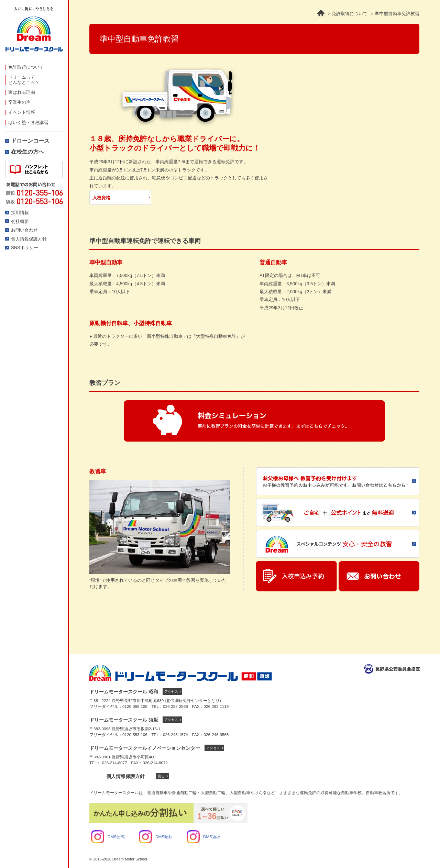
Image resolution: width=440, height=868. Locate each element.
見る (161, 776)
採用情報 (20, 213)
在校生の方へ (27, 152)
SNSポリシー (25, 248)
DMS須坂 (203, 837)
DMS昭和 (156, 837)
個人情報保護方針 (29, 239)
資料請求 (34, 169)
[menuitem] (34, 67)
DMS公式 (108, 837)
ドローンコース (30, 141)
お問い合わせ (24, 230)
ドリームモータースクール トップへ (181, 673)
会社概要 (20, 221)
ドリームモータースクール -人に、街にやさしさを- (34, 32)
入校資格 (101, 198)
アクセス (171, 692)
